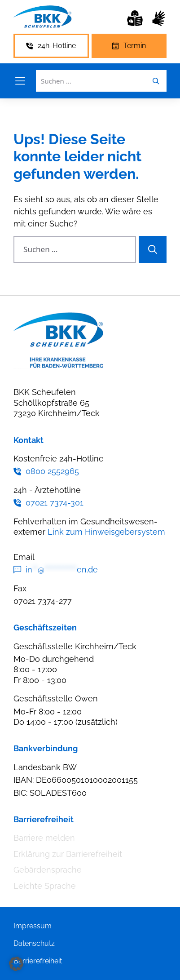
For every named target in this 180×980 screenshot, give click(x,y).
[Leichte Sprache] (135, 18)
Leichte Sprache (45, 886)
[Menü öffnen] (20, 81)
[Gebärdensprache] (159, 18)
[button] (16, 964)
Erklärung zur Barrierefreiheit (68, 854)
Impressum (33, 926)
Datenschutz (34, 943)
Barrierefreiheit (38, 961)
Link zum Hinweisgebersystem (106, 532)
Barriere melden (44, 838)
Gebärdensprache (48, 870)
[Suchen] (153, 249)
